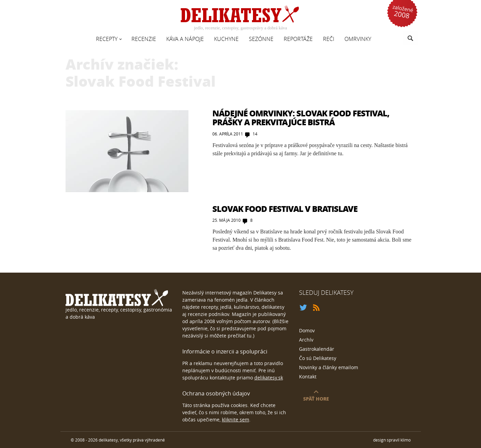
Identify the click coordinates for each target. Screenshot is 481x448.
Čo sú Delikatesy (318, 358)
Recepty (107, 39)
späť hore (316, 399)
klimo (406, 440)
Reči (329, 39)
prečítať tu (240, 336)
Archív (306, 340)
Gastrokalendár (317, 349)
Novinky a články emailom (329, 367)
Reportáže (298, 39)
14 (255, 134)
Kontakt (308, 377)
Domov (307, 330)
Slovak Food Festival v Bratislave (285, 209)
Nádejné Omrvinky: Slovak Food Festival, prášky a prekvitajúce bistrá (301, 118)
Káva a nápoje (185, 39)
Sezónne (261, 39)
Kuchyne (226, 39)
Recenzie (144, 39)
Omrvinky (358, 39)
